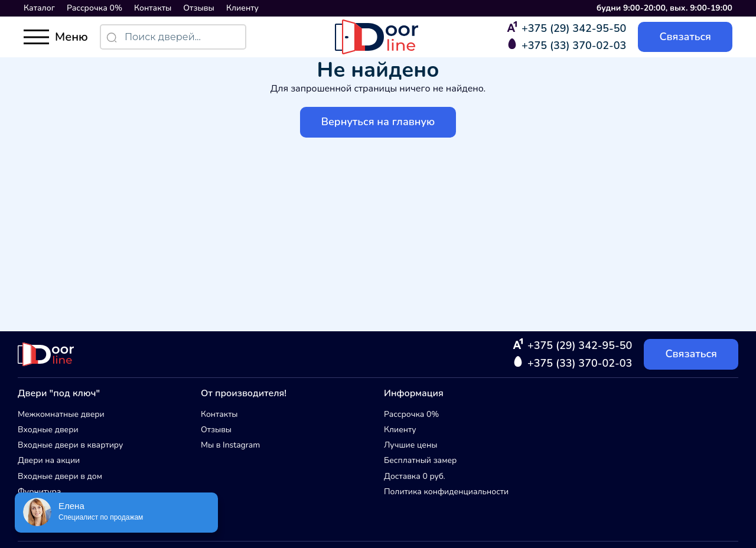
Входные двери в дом (60, 476)
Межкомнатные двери (61, 414)
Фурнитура (39, 492)
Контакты (153, 8)
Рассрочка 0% (94, 8)
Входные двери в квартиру (70, 445)
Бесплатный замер (420, 460)
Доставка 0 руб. (415, 476)
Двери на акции (49, 460)
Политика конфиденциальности (446, 492)
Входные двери (48, 430)
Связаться (685, 37)
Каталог (39, 8)
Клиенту (242, 8)
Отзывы (199, 8)
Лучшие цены (410, 445)
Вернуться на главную (378, 122)
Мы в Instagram (230, 445)
